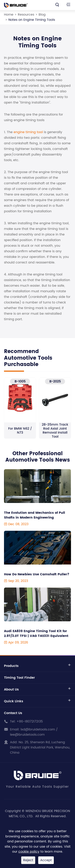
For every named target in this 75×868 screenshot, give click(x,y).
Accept (46, 860)
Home (9, 15)
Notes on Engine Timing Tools (32, 20)
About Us (11, 689)
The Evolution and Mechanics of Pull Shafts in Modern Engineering (34, 515)
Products (11, 666)
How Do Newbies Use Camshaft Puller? (37, 574)
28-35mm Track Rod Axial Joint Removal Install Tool (55, 431)
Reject (28, 860)
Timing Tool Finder (19, 678)
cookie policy (29, 852)
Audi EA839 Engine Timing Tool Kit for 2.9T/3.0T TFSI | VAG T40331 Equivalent (36, 634)
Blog (42, 15)
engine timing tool (28, 132)
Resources (26, 15)
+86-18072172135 (30, 721)
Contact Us (13, 713)
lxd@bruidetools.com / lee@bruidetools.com (34, 732)
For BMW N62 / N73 (20, 431)
